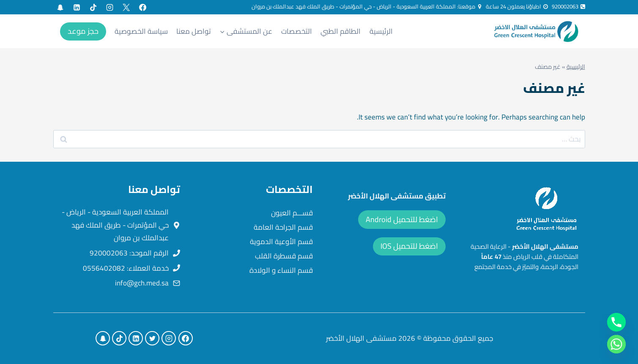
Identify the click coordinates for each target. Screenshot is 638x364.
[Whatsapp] (616, 344)
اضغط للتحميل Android (402, 219)
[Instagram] (110, 7)
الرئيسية (381, 31)
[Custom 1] (60, 7)
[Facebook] (143, 7)
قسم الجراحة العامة (283, 227)
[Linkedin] (77, 7)
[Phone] (616, 322)
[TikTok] (93, 7)
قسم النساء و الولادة (281, 270)
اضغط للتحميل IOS (409, 246)
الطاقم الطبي (341, 31)
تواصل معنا (194, 31)
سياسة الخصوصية (141, 31)
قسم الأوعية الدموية (281, 242)
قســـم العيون (292, 213)
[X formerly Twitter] (126, 7)
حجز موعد (83, 31)
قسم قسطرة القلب (284, 256)
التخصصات (297, 31)
